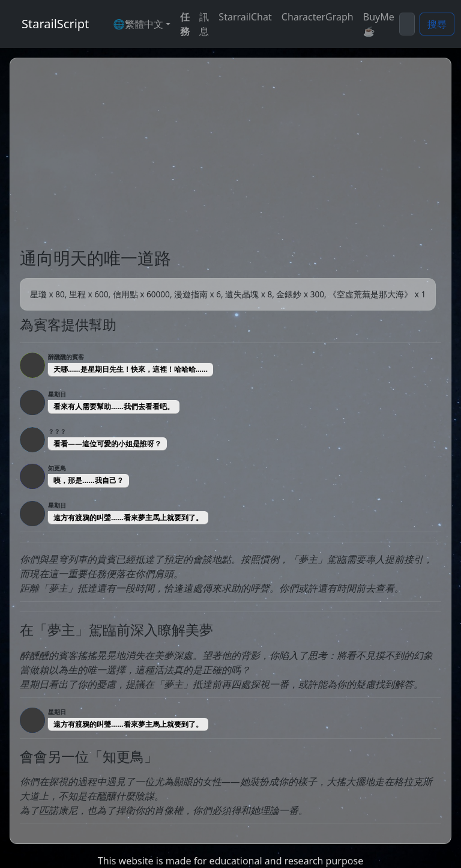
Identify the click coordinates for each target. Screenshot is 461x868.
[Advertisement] (230, 158)
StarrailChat (245, 17)
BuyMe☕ (379, 24)
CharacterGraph (318, 17)
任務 (185, 24)
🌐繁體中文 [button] (138, 24)
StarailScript (55, 24)
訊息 (204, 24)
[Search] (407, 24)
